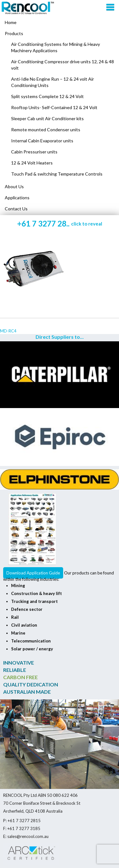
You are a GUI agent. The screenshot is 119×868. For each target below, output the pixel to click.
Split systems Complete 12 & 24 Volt (47, 96)
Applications (17, 198)
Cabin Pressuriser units (34, 152)
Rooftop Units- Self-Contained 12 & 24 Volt (54, 107)
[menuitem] (60, 34)
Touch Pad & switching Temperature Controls (57, 174)
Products (14, 33)
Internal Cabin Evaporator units (42, 141)
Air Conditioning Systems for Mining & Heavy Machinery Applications (56, 47)
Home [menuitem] (11, 22)
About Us (14, 186)
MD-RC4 (8, 331)
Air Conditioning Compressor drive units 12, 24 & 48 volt (63, 65)
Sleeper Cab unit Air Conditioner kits (47, 118)
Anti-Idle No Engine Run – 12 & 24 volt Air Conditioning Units (53, 82)
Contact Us (16, 209)
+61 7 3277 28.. (60, 223)
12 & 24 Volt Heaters (32, 163)
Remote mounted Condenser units (46, 130)
